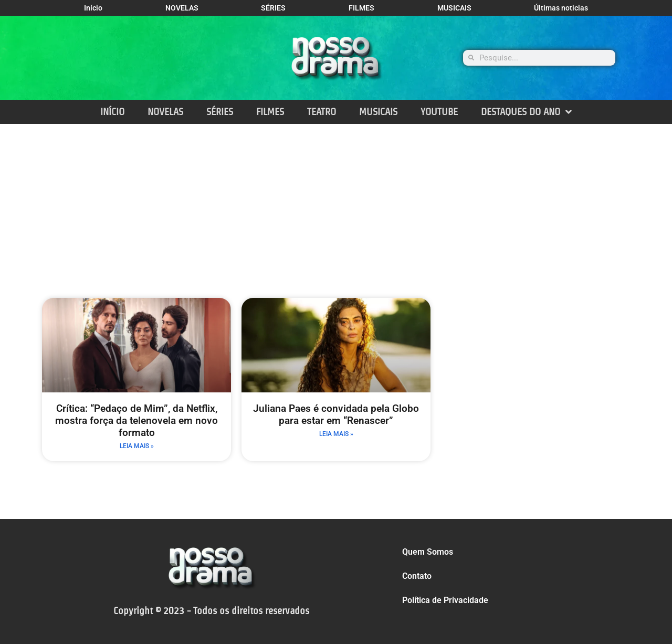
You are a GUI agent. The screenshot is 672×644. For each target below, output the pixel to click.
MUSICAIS (454, 8)
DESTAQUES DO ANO (526, 112)
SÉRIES (273, 8)
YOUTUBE (439, 112)
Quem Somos (428, 552)
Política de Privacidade (445, 600)
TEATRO (322, 112)
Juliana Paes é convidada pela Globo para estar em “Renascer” (336, 414)
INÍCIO (112, 112)
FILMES (361, 8)
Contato (417, 576)
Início (93, 8)
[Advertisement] (336, 203)
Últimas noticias (561, 8)
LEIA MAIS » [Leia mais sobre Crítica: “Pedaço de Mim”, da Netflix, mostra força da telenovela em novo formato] (137, 446)
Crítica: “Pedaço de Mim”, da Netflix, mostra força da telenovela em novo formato (136, 420)
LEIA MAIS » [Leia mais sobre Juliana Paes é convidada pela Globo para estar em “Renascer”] (336, 434)
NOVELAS (182, 8)
